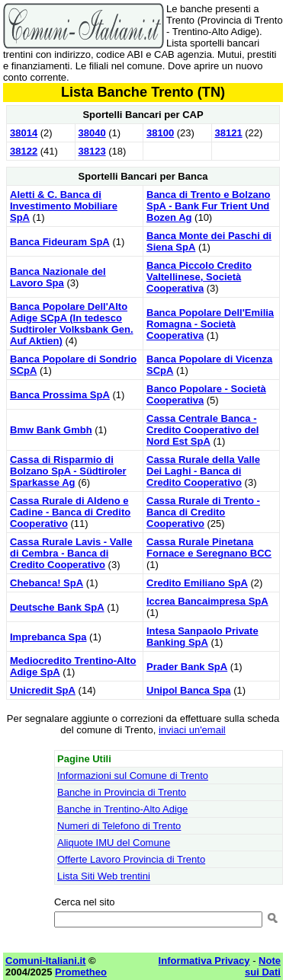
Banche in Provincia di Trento (122, 792)
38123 (92, 151)
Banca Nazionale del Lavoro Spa (58, 277)
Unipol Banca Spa (189, 690)
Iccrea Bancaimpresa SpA (207, 601)
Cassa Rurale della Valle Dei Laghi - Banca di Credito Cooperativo (203, 471)
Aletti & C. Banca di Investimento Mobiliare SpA (64, 206)
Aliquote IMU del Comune (114, 843)
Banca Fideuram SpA (60, 242)
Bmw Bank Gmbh (51, 430)
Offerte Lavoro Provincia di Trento (131, 859)
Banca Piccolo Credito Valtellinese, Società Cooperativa (199, 277)
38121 (229, 133)
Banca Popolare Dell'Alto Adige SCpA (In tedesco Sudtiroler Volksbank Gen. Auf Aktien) (72, 324)
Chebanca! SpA (47, 583)
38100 (160, 133)
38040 (92, 133)
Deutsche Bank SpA (57, 607)
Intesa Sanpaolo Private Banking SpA (202, 637)
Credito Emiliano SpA (197, 583)
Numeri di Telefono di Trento (119, 826)
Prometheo (81, 972)
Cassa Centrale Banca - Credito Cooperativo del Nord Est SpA (202, 430)
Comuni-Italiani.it (45, 961)
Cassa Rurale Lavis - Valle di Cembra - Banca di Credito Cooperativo (71, 553)
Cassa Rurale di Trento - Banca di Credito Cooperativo (203, 512)
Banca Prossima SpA (60, 395)
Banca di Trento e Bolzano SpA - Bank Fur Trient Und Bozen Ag (209, 206)
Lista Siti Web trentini (104, 876)
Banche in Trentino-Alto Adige (122, 809)
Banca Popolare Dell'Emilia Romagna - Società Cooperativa (210, 324)
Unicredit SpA (43, 690)
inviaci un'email (192, 730)
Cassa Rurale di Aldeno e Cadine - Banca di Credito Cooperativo (70, 512)
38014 (24, 133)
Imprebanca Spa (48, 637)
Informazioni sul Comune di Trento (133, 776)
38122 (24, 151)
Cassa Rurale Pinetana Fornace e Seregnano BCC (209, 547)
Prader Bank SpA (187, 667)
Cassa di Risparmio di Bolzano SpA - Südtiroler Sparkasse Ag (68, 471)
